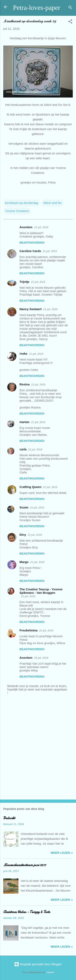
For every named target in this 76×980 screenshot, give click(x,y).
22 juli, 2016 (46, 631)
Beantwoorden (32, 243)
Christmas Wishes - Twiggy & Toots (27, 912)
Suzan (24, 507)
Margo (24, 562)
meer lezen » (62, 853)
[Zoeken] (70, 8)
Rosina (25, 384)
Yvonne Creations (17, 211)
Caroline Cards (30, 251)
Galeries (50, 972)
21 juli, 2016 (41, 227)
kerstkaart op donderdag (22, 203)
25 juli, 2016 (41, 658)
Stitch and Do (52, 203)
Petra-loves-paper (37, 8)
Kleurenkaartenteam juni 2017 (25, 865)
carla (23, 449)
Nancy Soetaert (31, 309)
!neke (23, 354)
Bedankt (9, 818)
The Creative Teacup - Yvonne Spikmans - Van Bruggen (41, 591)
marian (24, 422)
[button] (70, 22)
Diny (23, 535)
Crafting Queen (30, 487)
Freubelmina (28, 630)
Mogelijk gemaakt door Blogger (38, 964)
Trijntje (24, 282)
